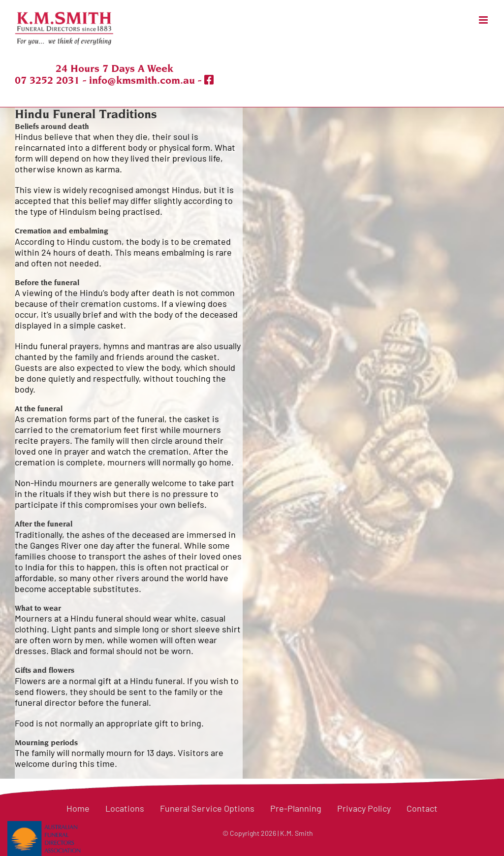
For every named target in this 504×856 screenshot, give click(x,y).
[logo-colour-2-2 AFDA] (44, 826)
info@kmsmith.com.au (142, 80)
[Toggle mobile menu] (484, 20)
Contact (422, 808)
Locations (125, 808)
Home (78, 808)
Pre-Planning (296, 808)
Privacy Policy (364, 808)
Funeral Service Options (207, 808)
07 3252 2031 (47, 80)
